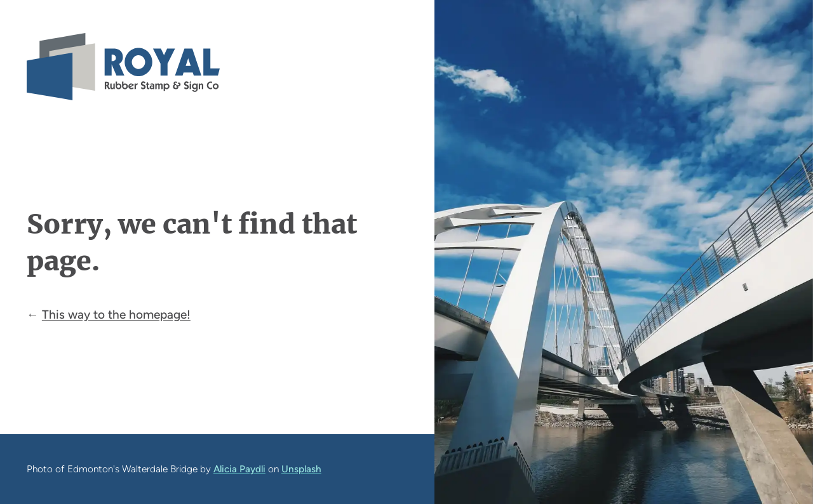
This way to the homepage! (116, 315)
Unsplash (301, 469)
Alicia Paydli (239, 469)
